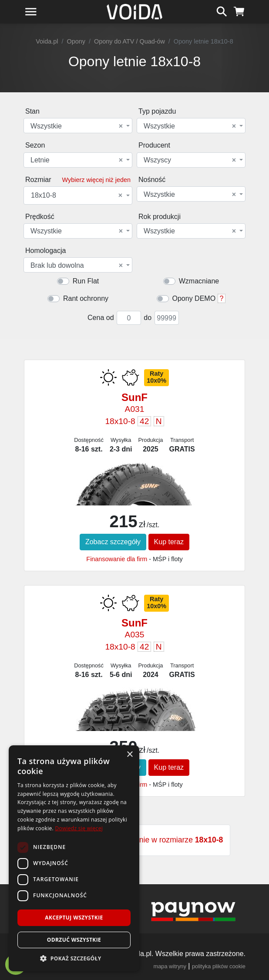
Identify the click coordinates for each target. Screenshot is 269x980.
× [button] (129, 755)
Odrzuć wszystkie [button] (74, 940)
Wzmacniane (199, 281)
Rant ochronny (86, 298)
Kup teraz (169, 542)
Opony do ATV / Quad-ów (129, 41)
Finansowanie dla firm (117, 559)
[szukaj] (222, 10)
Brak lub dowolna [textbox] (77, 266)
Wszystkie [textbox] (77, 126)
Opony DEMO (194, 298)
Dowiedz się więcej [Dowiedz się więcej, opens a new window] (79, 828)
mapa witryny (170, 966)
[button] (74, 958)
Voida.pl (47, 41)
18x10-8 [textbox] (77, 195)
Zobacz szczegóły (113, 542)
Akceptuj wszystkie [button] (74, 918)
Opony (76, 41)
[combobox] (78, 126)
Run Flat (86, 281)
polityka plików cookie (219, 966)
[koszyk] (239, 10)
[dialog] (74, 858)
